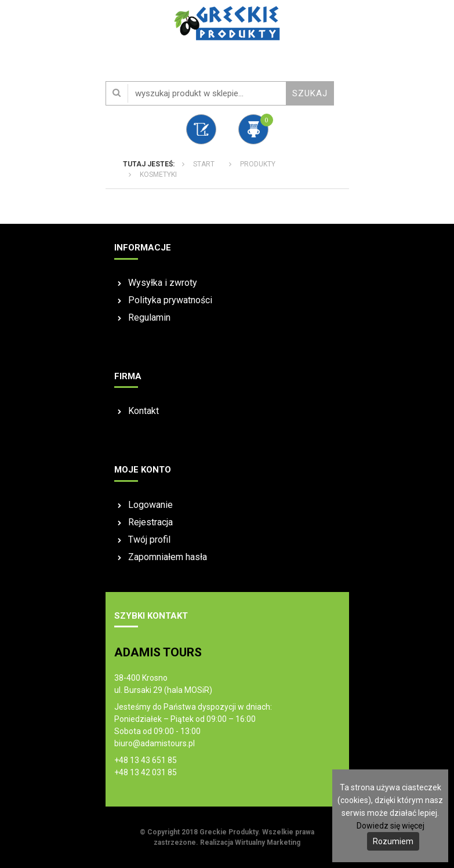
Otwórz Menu (12, 29)
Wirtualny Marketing (268, 842)
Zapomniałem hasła (168, 557)
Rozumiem (393, 841)
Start (204, 164)
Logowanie (150, 505)
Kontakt (144, 411)
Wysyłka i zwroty (163, 283)
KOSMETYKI (158, 175)
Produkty (258, 164)
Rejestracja (150, 522)
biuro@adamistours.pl (155, 743)
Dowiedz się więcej (391, 826)
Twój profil (149, 540)
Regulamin (149, 317)
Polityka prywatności (170, 300)
